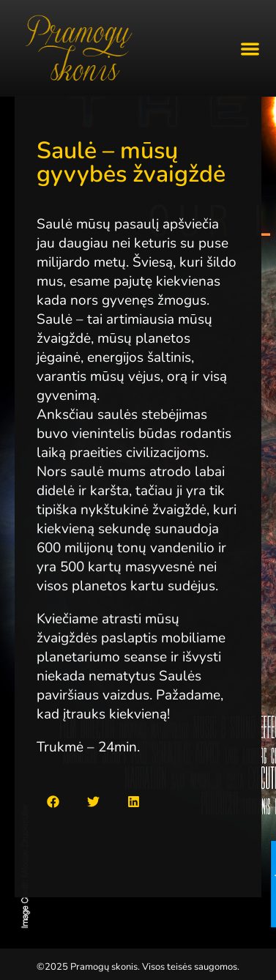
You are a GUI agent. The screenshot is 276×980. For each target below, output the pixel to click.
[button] (251, 49)
